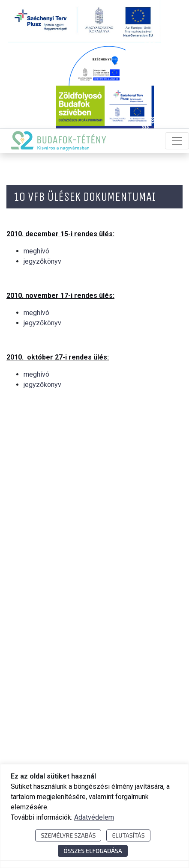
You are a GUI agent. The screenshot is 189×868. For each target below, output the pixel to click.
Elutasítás (128, 835)
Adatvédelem (94, 817)
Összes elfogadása (93, 851)
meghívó (36, 251)
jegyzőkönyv (42, 261)
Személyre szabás (68, 835)
